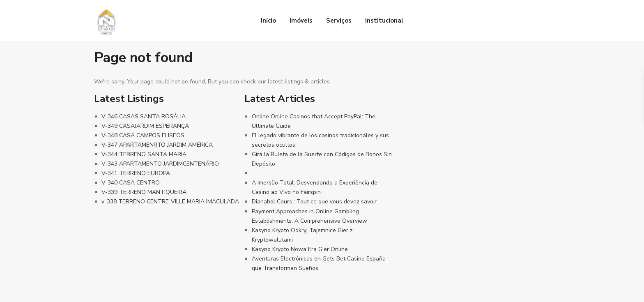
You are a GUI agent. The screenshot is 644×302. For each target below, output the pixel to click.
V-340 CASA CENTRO (131, 183)
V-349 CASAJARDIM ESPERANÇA (145, 126)
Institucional (384, 21)
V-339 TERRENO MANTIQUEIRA (144, 192)
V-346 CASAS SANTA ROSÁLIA (144, 116)
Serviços (339, 21)
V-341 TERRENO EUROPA (136, 173)
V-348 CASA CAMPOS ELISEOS (143, 135)
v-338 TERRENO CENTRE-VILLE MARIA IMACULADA (170, 202)
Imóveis (301, 21)
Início (268, 21)
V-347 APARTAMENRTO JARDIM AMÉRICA (157, 145)
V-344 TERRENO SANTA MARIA (144, 154)
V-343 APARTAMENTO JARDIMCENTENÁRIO (160, 164)
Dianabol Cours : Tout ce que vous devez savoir (314, 202)
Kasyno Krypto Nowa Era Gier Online (300, 249)
